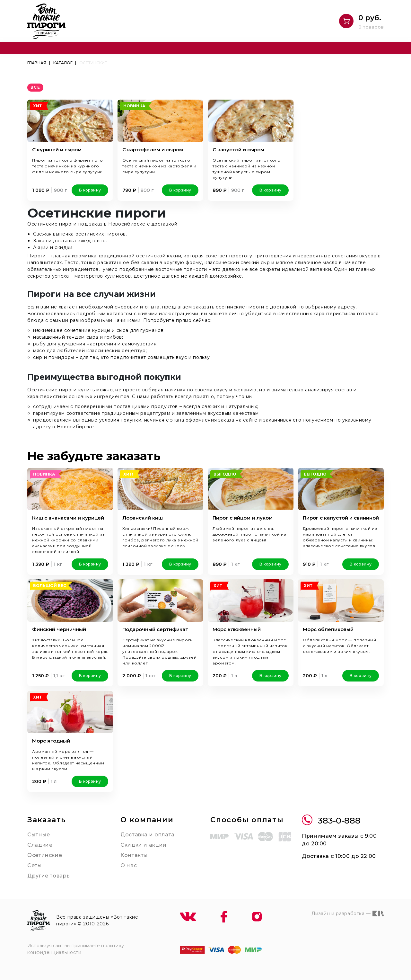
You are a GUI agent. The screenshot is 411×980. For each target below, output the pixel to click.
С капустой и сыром (238, 150)
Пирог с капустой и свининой (341, 518)
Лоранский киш (143, 518)
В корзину (90, 190)
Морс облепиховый (328, 629)
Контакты (134, 855)
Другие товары (49, 876)
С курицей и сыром (57, 150)
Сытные (39, 835)
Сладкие (40, 845)
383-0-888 (331, 821)
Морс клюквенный (237, 629)
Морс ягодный (51, 741)
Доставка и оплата (148, 835)
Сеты (35, 865)
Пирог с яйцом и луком (243, 518)
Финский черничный (59, 629)
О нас (129, 865)
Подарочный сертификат (155, 629)
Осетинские (45, 855)
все (35, 87)
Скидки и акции (144, 845)
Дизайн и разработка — (348, 913)
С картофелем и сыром (153, 150)
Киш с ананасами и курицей (68, 518)
